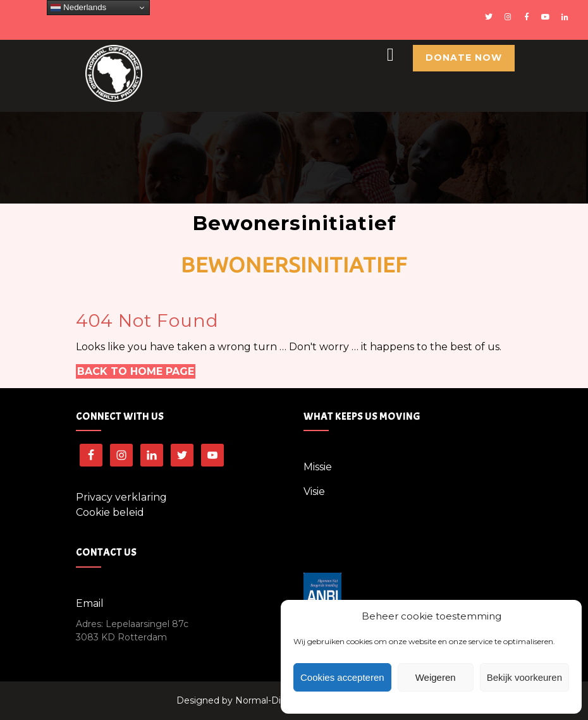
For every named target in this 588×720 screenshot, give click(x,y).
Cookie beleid (110, 512)
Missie (318, 467)
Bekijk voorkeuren (524, 677)
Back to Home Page (136, 371)
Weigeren (436, 677)
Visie (314, 491)
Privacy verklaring (121, 497)
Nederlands (78, 8)
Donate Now (464, 58)
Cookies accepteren (342, 677)
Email (90, 603)
